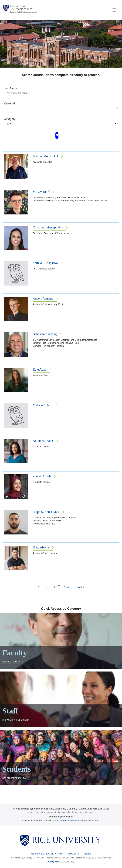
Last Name (11, 88)
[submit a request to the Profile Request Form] (69, 821)
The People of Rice (21, 9)
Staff (62, 854)
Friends (86, 854)
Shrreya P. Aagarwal (46, 263)
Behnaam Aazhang (45, 334)
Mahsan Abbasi (43, 405)
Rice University (18, 6)
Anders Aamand (43, 298)
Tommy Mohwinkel (45, 156)
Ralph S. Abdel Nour (46, 512)
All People (37, 854)
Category (10, 119)
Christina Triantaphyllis (48, 227)
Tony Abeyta (41, 547)
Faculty (51, 854)
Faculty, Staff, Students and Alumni (24, 12)
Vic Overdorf (41, 192)
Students (73, 854)
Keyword (9, 103)
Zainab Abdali (42, 476)
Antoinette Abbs (43, 441)
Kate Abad (39, 369)
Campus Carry (68, 861)
